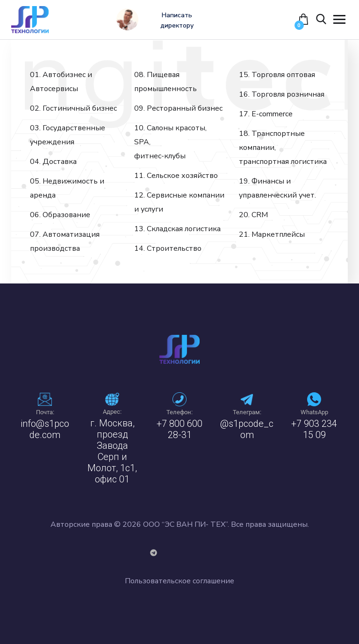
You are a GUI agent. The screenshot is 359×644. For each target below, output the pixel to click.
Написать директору (179, 20)
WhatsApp (314, 412)
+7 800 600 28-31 (179, 429)
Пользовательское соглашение (179, 581)
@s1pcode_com (247, 429)
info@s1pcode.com (45, 429)
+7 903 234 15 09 (314, 429)
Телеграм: (247, 412)
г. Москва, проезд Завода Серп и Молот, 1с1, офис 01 (112, 451)
